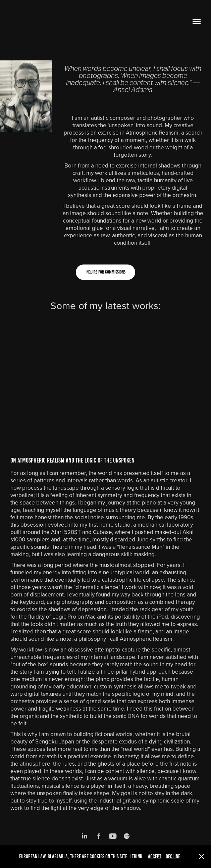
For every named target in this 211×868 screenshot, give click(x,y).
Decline (173, 856)
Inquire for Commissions (105, 272)
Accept (155, 856)
